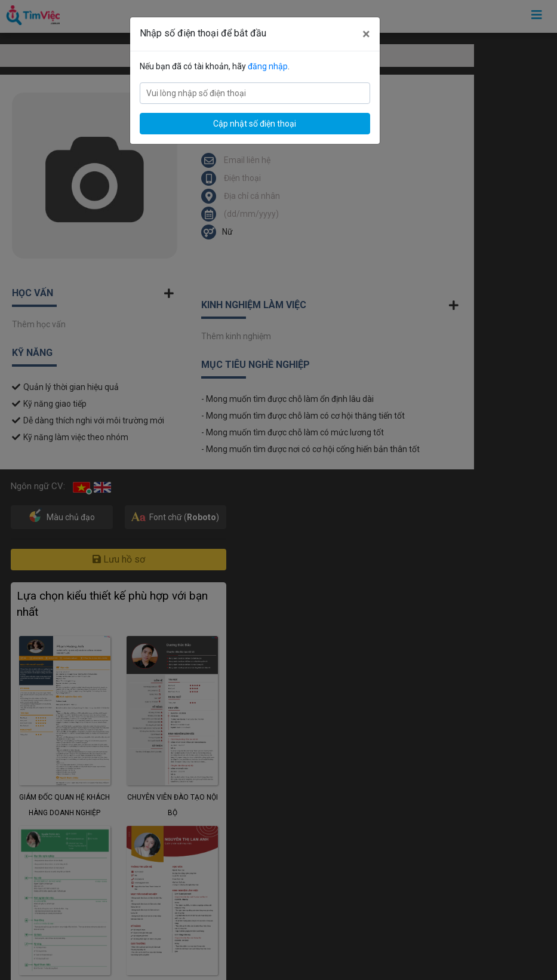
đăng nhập (268, 66)
